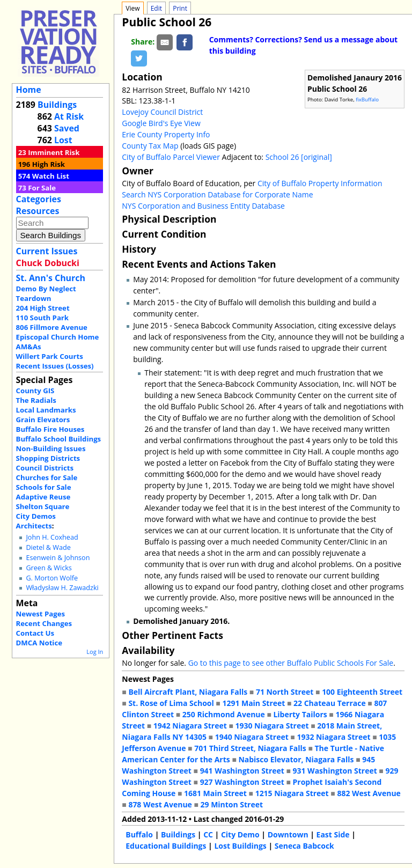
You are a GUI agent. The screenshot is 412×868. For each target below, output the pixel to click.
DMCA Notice (39, 643)
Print (180, 8)
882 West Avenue (369, 793)
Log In (95, 652)
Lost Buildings (240, 846)
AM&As (29, 347)
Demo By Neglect (46, 289)
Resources (38, 211)
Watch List (51, 176)
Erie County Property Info (166, 134)
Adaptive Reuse (43, 497)
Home (29, 90)
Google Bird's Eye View (161, 123)
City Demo (240, 834)
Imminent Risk (54, 152)
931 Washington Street (335, 771)
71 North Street (285, 692)
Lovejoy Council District (162, 112)
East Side (333, 834)
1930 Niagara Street (272, 726)
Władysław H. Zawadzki (62, 588)
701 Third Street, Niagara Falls (250, 748)
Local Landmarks (46, 410)
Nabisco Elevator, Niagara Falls (296, 759)
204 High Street (43, 308)
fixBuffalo (367, 100)
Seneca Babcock (304, 846)
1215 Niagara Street (292, 793)
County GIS (35, 391)
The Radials (36, 400)
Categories (39, 199)
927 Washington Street (242, 782)
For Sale (42, 188)
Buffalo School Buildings (59, 439)
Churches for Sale (47, 477)
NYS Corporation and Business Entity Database (203, 206)
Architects (34, 526)
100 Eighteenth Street (362, 692)
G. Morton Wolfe (52, 578)
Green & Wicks (49, 568)
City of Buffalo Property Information (320, 183)
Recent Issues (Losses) (55, 366)
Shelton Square (43, 506)
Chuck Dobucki (48, 263)
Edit (156, 8)
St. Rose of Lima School (171, 703)
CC (208, 834)
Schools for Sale (44, 487)
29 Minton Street (232, 804)
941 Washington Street (242, 771)
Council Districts (45, 468)
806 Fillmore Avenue (52, 327)
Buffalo (139, 834)
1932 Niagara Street (333, 737)
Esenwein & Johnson (58, 558)
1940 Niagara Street (252, 737)
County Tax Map (150, 146)
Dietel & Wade (48, 547)
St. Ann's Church (51, 278)
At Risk (69, 116)
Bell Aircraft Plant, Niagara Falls (188, 692)
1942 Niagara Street (190, 726)
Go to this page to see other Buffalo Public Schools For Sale (291, 663)
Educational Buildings (166, 846)
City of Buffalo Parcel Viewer (171, 157)
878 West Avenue (160, 804)
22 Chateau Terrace (330, 703)
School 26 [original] (299, 157)
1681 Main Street (215, 793)
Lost (63, 140)
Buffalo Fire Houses (50, 429)
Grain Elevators (43, 420)
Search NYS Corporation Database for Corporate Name (217, 194)
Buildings (57, 105)
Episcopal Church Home (58, 337)
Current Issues (47, 251)
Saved (67, 128)
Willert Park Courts (50, 356)
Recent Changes (44, 623)
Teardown (34, 298)
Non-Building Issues (51, 448)
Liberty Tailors (300, 714)
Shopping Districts (48, 458)
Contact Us (35, 633)
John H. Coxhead (52, 537)
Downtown (288, 834)
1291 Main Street (253, 703)
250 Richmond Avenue (224, 714)
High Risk (49, 164)
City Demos (36, 516)
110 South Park (43, 318)
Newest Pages (41, 614)
